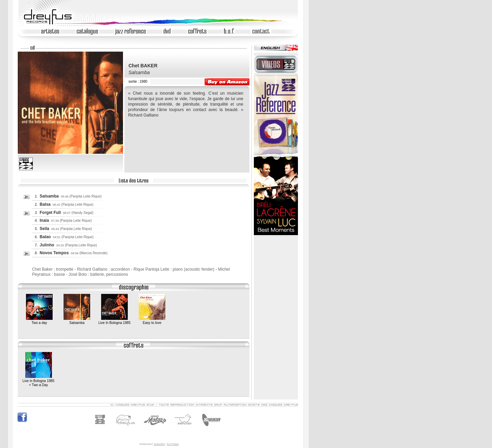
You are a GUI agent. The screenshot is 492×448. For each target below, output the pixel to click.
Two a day (39, 321)
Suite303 (159, 444)
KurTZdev (173, 444)
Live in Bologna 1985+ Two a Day (38, 381)
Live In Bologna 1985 (114, 321)
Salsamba (77, 321)
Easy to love (152, 321)
